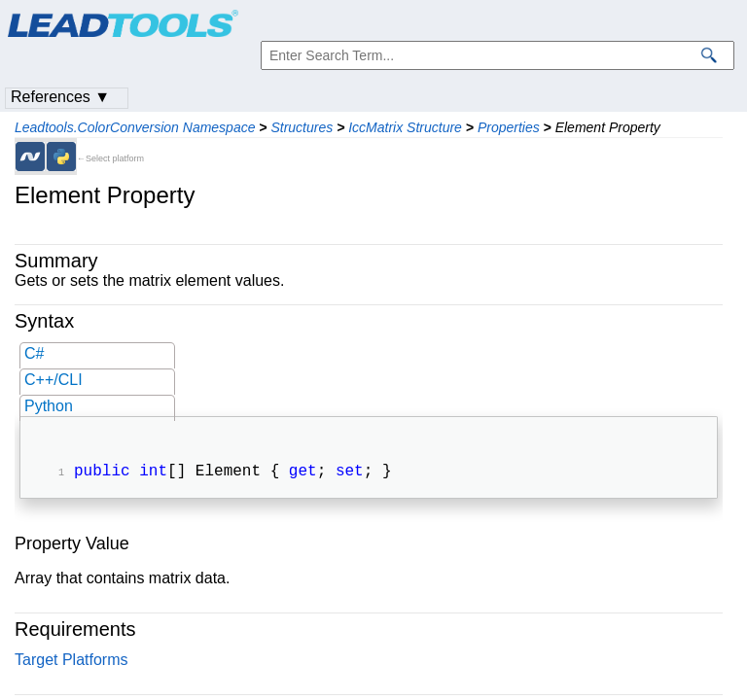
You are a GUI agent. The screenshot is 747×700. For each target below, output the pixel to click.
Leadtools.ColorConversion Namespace (135, 127)
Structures (302, 127)
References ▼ (60, 97)
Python (49, 406)
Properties (509, 127)
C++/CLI (53, 380)
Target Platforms (71, 662)
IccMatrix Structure (405, 127)
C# (34, 353)
